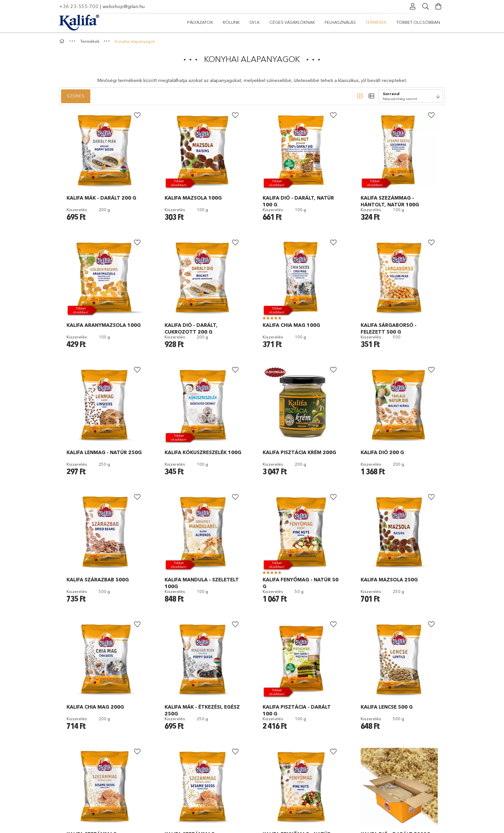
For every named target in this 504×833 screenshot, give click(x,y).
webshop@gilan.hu (124, 6)
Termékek (251, 22)
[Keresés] (426, 6)
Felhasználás (287, 22)
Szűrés (76, 96)
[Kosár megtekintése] (438, 6)
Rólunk (396, 22)
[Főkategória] (63, 41)
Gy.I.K (373, 22)
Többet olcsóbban (209, 22)
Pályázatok (427, 22)
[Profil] (413, 6)
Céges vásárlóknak (335, 22)
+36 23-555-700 (79, 6)
